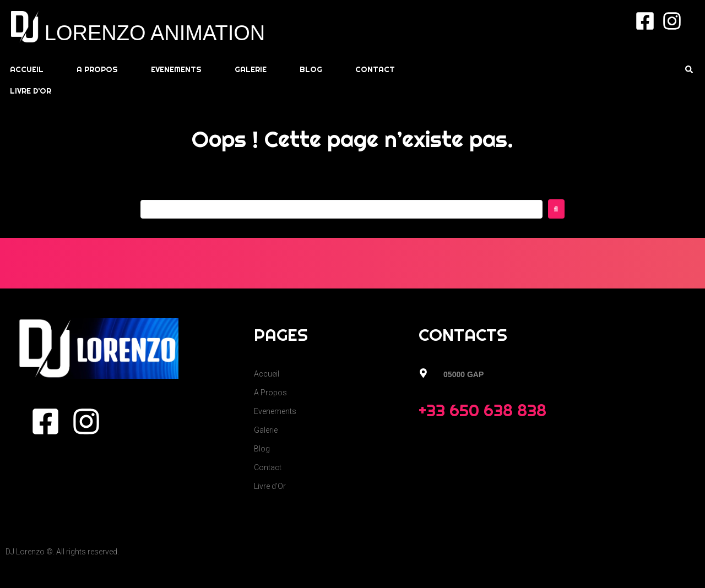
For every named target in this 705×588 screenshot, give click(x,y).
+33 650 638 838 (482, 410)
